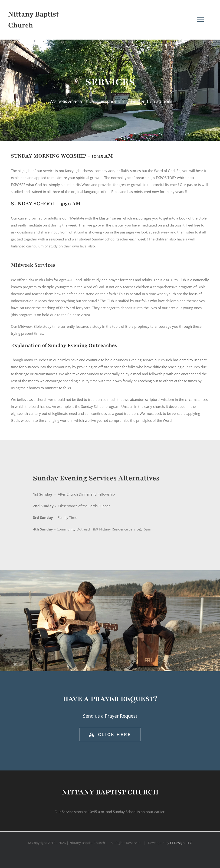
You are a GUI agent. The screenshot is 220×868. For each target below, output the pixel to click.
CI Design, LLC (181, 843)
